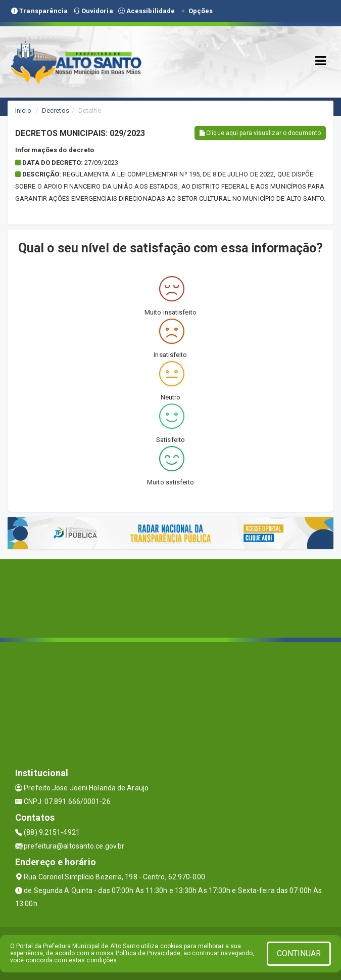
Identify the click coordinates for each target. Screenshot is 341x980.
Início (23, 110)
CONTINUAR (299, 953)
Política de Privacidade (148, 953)
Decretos (56, 110)
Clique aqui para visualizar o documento (260, 133)
